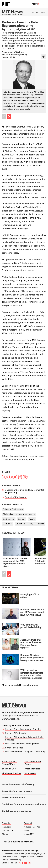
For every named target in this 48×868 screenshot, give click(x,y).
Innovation (7, 827)
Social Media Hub (10, 863)
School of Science (14, 748)
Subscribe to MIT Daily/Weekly (18, 784)
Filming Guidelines (12, 773)
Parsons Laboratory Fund (21, 460)
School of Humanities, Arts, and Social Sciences (24, 738)
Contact (39, 857)
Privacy (5, 860)
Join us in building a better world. (20, 842)
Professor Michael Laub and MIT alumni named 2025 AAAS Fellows (32, 612)
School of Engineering (16, 497)
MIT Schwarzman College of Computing (25, 752)
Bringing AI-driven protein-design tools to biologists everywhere (32, 658)
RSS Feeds (30, 773)
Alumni (5, 834)
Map (9, 857)
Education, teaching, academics (30, 524)
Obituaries (8, 524)
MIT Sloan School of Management (22, 744)
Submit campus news (13, 798)
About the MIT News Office (9, 763)
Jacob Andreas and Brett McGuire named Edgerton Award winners (31, 644)
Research (28, 823)
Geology (22, 519)
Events (15, 857)
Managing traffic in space (30, 596)
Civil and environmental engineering (19, 514)
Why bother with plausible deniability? (31, 626)
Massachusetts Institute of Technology (20, 851)
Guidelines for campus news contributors (24, 804)
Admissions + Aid (32, 827)
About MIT (29, 834)
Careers (31, 857)
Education (6, 823)
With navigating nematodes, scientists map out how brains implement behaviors (32, 674)
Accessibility (15, 860)
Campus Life (8, 830)
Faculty (32, 519)
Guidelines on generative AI (17, 811)
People (23, 857)
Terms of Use (9, 769)
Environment (9, 519)
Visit (4, 857)
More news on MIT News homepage (21, 685)
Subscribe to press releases (17, 791)
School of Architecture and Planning (23, 729)
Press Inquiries (32, 769)
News (27, 830)
